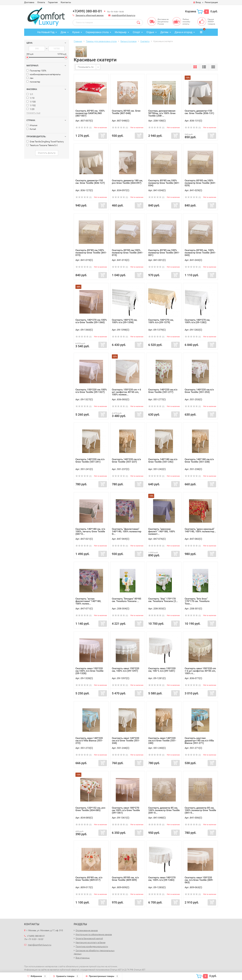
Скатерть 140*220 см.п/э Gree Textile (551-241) (90, 460)
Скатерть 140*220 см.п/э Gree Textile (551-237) (126, 460)
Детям (164, 32)
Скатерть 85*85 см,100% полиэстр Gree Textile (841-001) (164, 253)
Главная (78, 41)
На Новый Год (46, 32)
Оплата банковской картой (89, 938)
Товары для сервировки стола (101, 41)
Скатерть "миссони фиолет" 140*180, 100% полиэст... (162, 531)
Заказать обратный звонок (90, 15)
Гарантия (53, 2)
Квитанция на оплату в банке (90, 942)
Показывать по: (86, 67)
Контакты (66, 2)
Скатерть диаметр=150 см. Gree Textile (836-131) (199, 112)
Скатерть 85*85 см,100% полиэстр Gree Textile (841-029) (200, 183)
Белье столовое (129, 41)
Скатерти (145, 41)
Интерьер (121, 32)
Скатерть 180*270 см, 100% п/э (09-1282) (197, 321)
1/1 (30, 94)
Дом (63, 32)
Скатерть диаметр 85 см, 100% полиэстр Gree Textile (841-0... (164, 810)
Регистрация (211, 2)
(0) (84, 128)
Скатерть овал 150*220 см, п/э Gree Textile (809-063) (199, 880)
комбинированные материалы (44, 74)
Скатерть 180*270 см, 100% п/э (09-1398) (125, 321)
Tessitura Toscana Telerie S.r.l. (42, 145)
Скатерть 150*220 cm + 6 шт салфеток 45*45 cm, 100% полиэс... (126, 392)
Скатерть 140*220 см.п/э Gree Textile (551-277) (163, 391)
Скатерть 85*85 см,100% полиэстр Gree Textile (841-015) (128, 253)
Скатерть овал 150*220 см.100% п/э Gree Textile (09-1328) (89, 671)
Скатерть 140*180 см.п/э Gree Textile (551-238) (199, 460)
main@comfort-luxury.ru (123, 15)
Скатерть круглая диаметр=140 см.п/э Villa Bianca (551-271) (199, 741)
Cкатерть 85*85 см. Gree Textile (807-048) (126, 112)
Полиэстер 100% (36, 71)
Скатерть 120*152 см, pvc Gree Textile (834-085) (90, 809)
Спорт (136, 32)
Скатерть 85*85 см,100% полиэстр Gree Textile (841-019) (91, 253)
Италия (32, 125)
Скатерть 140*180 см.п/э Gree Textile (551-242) (163, 460)
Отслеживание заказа (87, 930)
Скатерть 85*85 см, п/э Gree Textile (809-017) (89, 879)
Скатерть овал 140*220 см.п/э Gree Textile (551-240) (162, 741)
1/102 (31, 105)
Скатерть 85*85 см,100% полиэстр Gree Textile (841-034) (164, 183)
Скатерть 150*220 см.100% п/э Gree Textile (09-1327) (91, 391)
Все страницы (83, 958)
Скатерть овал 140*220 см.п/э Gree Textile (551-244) (126, 741)
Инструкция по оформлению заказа (94, 934)
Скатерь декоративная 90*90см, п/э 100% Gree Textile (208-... (162, 113)
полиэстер (33, 82)
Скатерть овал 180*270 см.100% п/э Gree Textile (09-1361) (126, 810)
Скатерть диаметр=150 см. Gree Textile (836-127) (90, 182)
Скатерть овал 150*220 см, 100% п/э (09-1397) (125, 670)
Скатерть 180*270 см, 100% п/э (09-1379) (161, 321)
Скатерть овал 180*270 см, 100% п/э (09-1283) (162, 879)
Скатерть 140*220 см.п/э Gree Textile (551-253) (199, 391)
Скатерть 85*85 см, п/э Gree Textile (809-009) (125, 879)
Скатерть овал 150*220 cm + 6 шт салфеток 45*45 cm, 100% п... (200, 671)
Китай (31, 129)
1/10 (30, 98)
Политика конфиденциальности (92, 946)
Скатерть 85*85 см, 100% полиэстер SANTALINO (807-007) (90, 113)
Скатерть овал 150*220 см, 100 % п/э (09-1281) (162, 670)
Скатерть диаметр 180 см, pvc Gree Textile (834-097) (127, 182)
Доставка (29, 2)
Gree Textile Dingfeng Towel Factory (45, 142)
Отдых (150, 32)
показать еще (33, 113)
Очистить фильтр (47, 153)
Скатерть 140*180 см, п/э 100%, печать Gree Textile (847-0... (90, 531)
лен (30, 78)
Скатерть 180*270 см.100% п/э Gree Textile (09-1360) (91, 321)
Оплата (41, 2)
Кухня (76, 32)
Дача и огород (183, 32)
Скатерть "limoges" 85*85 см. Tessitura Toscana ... (126, 600)
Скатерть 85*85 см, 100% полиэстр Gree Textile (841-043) (200, 253)
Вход (197, 2)
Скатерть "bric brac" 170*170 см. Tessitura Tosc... (197, 601)
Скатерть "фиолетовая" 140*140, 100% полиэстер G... (127, 531)
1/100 (31, 102)
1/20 (30, 109)
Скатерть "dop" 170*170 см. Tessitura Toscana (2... (163, 600)
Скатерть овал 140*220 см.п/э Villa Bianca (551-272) (89, 741)
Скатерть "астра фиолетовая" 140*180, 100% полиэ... (88, 601)
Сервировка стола (97, 32)
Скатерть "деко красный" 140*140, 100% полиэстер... (200, 530)
